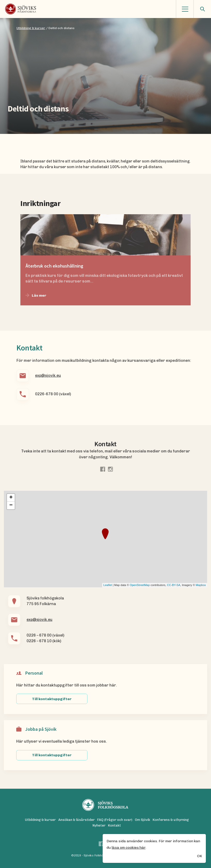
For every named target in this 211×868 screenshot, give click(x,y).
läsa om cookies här (129, 848)
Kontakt (115, 825)
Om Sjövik (143, 820)
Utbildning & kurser (40, 820)
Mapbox (201, 585)
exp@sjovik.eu (48, 375)
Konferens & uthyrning (171, 820)
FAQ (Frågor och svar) (115, 820)
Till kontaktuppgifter (52, 699)
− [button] (11, 505)
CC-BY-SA (174, 585)
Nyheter (99, 825)
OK (200, 857)
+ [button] (11, 498)
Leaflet (108, 585)
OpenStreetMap (140, 585)
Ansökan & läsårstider (76, 820)
